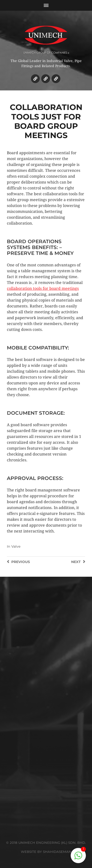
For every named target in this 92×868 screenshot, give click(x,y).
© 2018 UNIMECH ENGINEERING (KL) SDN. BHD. (46, 843)
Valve (16, 546)
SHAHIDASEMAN (57, 852)
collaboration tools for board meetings (43, 288)
